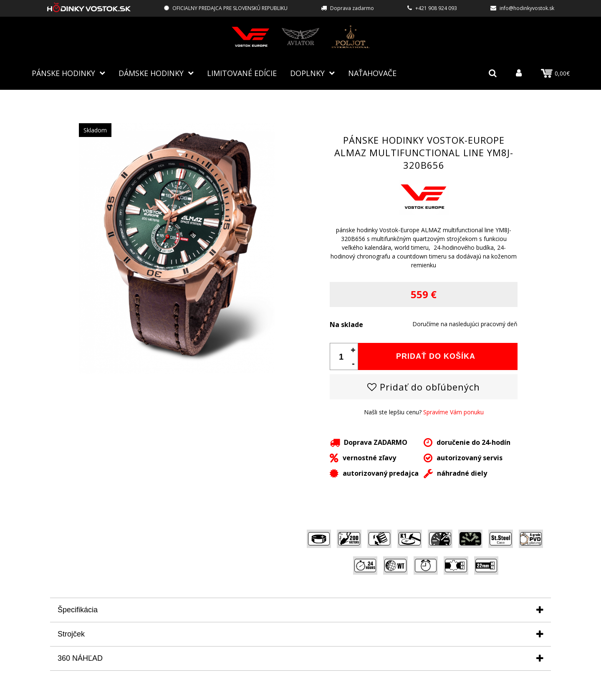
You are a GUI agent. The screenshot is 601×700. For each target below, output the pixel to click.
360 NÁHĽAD (80, 658)
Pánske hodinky (63, 73)
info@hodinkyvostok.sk (527, 8)
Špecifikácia (78, 610)
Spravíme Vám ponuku (453, 412)
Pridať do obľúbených (424, 387)
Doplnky (307, 73)
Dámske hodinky (151, 73)
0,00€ (555, 74)
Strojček (71, 634)
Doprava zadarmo (352, 8)
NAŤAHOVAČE (372, 73)
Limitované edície (242, 73)
